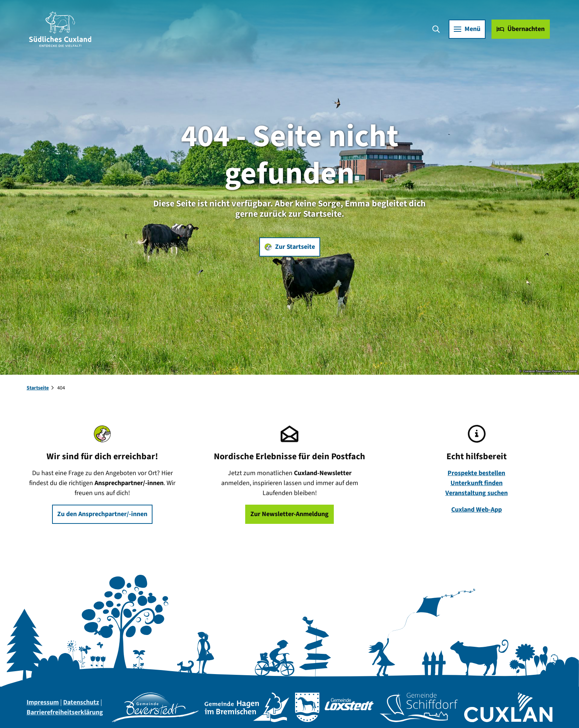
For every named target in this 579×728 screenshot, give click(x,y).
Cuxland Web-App (477, 510)
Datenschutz (81, 702)
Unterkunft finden (477, 483)
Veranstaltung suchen (477, 493)
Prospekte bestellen (477, 473)
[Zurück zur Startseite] (61, 30)
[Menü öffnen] (467, 30)
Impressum (43, 702)
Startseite (38, 388)
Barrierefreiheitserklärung (65, 712)
